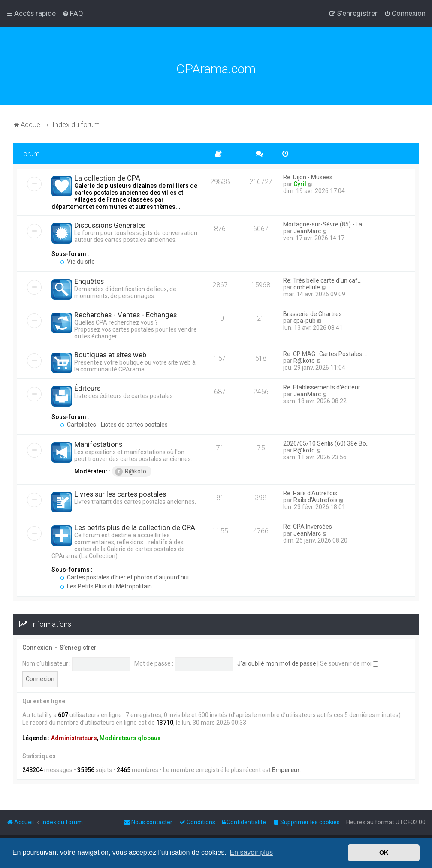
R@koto (304, 361)
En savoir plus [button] (251, 852)
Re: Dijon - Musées (308, 177)
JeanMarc (307, 231)
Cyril (300, 184)
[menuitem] (73, 13)
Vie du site (77, 262)
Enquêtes (89, 281)
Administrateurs (74, 738)
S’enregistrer (78, 648)
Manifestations (98, 444)
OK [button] (384, 853)
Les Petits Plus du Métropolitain (106, 586)
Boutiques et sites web (110, 355)
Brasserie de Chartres (313, 314)
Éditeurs (87, 388)
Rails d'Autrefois (316, 500)
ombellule (307, 287)
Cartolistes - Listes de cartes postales (114, 425)
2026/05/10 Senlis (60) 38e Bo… (326, 443)
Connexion (37, 648)
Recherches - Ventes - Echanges (125, 315)
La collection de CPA (107, 178)
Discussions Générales (110, 225)
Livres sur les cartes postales (120, 494)
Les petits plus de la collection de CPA (135, 527)
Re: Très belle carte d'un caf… (322, 280)
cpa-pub (305, 321)
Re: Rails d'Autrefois (310, 493)
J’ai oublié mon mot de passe (277, 663)
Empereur (286, 770)
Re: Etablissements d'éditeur (322, 387)
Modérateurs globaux (130, 738)
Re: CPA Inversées (308, 527)
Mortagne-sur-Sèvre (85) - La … (325, 224)
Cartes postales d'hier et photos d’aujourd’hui (124, 577)
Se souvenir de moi (349, 663)
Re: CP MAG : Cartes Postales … (325, 354)
